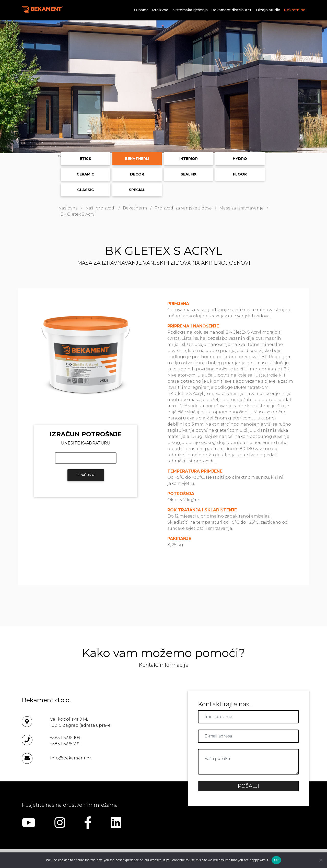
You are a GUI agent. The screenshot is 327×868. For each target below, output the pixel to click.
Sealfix (189, 174)
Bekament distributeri (232, 10)
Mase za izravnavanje (241, 208)
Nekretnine (295, 10)
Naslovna (68, 208)
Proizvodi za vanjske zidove (183, 208)
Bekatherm (137, 159)
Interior (189, 159)
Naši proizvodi (100, 208)
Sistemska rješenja (190, 10)
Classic (86, 190)
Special (137, 190)
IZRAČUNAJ (86, 475)
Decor (137, 174)
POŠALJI (248, 786)
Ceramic (85, 174)
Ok (276, 860)
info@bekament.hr (71, 758)
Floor (240, 174)
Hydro (240, 159)
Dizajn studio (268, 10)
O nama (141, 10)
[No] (321, 860)
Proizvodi (161, 10)
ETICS (85, 159)
